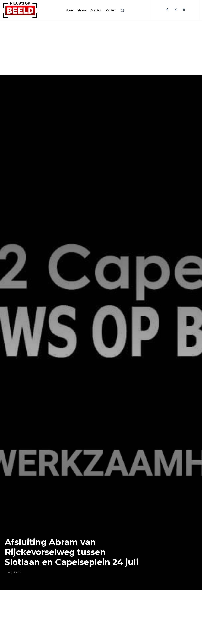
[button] (122, 10)
